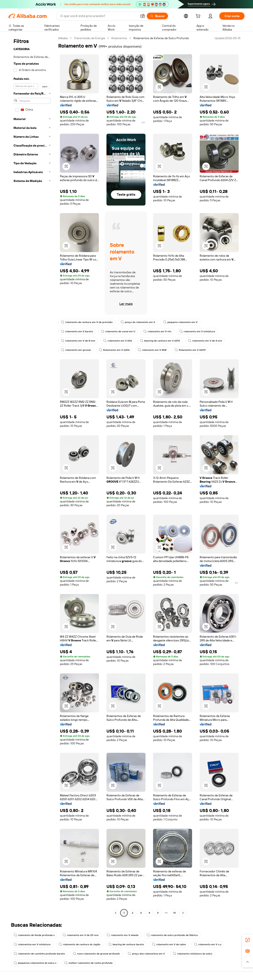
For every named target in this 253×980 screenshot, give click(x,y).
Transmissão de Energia (89, 38)
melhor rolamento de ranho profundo (88, 963)
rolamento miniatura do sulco (193, 954)
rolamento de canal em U (118, 331)
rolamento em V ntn (157, 331)
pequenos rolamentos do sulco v (35, 963)
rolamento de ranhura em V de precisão (87, 322)
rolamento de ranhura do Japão (79, 944)
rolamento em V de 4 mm (205, 341)
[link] (248, 940)
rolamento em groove (76, 350)
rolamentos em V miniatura (32, 944)
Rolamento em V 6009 (190, 350)
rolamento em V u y (208, 944)
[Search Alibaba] (98, 16)
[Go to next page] (183, 913)
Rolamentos (119, 38)
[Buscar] (157, 16)
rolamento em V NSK (152, 350)
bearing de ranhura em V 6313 (160, 341)
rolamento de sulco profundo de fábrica (172, 935)
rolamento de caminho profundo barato (39, 954)
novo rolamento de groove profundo (96, 954)
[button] (143, 16)
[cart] (199, 17)
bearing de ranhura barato (126, 944)
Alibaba (63, 38)
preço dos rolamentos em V (146, 954)
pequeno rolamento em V (180, 322)
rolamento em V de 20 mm (81, 935)
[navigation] (32, 476)
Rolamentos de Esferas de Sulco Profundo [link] (161, 38)
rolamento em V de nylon (169, 944)
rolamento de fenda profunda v (34, 935)
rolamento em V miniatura (197, 331)
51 (175, 913)
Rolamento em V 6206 (114, 350)
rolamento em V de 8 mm (78, 341)
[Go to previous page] (116, 913)
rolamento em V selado (123, 935)
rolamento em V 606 (118, 341)
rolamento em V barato (77, 331)
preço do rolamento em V (138, 322)
